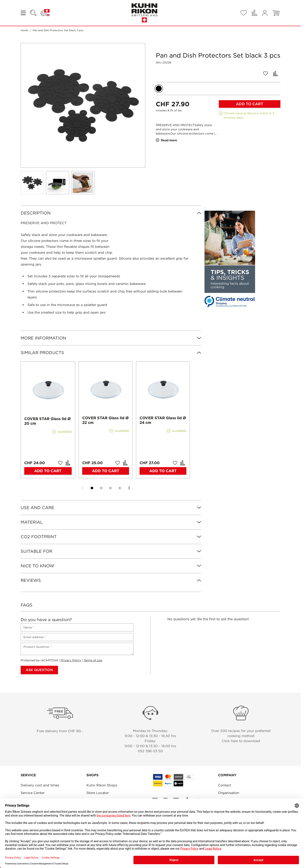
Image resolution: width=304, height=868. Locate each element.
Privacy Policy (71, 660)
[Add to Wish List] (266, 74)
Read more (166, 140)
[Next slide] (129, 488)
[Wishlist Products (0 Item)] (243, 13)
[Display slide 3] (110, 488)
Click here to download (241, 741)
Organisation (229, 793)
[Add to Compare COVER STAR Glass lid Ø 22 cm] (125, 463)
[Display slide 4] (120, 488)
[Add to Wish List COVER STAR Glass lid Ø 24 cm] (175, 463)
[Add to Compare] (275, 74)
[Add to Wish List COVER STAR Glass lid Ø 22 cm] (118, 463)
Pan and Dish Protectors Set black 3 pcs (58, 30)
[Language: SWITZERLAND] (45, 13)
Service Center (33, 793)
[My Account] (265, 13)
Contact (225, 785)
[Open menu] (24, 13)
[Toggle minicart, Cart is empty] (276, 13)
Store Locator (98, 793)
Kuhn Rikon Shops (102, 785)
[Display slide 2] (101, 488)
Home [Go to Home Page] (24, 30)
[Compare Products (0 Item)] (254, 13)
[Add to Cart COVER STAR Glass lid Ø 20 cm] (48, 471)
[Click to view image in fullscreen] (83, 105)
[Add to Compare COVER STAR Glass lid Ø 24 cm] (183, 463)
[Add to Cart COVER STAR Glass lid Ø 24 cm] (163, 471)
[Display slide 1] (92, 488)
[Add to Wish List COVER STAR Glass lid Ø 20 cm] (60, 463)
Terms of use (93, 660)
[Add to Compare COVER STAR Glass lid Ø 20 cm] (68, 463)
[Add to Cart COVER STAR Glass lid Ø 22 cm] (106, 471)
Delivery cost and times (40, 785)
